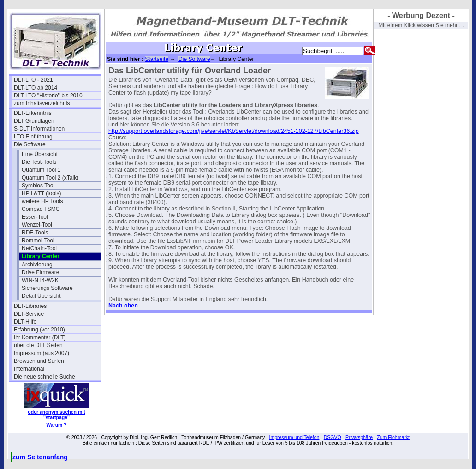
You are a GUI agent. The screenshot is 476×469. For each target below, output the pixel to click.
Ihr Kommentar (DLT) (40, 337)
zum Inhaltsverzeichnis (42, 103)
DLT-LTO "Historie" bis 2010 (48, 96)
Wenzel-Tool (37, 225)
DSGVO (333, 437)
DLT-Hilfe (25, 322)
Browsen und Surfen (39, 361)
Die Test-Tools (39, 162)
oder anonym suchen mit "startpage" (56, 415)
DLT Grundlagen (34, 121)
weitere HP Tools (42, 201)
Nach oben (123, 306)
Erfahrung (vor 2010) (39, 330)
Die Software (30, 144)
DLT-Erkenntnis (33, 113)
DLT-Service (29, 314)
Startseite (157, 59)
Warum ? (57, 425)
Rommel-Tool (38, 241)
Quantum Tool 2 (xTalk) (50, 178)
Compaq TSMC (41, 209)
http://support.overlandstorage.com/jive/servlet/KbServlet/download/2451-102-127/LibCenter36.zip (234, 131)
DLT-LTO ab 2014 (36, 88)
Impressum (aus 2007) (42, 353)
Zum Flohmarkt (393, 437)
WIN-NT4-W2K (40, 280)
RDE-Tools (35, 233)
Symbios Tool (38, 186)
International (29, 369)
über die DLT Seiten (38, 345)
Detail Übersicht (41, 296)
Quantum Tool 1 (41, 170)
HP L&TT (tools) (42, 193)
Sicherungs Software (47, 288)
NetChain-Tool (39, 248)
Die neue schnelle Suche (45, 377)
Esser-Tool (35, 217)
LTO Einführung (33, 137)
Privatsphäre (359, 437)
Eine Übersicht (40, 154)
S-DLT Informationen (39, 129)
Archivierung (37, 265)
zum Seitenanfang (40, 457)
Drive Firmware (40, 272)
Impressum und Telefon (294, 437)
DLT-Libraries (30, 306)
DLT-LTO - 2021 (33, 80)
